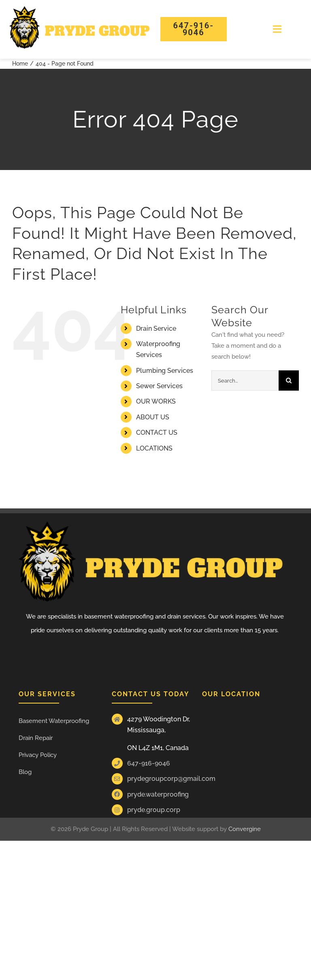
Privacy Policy (38, 755)
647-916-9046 (149, 763)
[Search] (289, 381)
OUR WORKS (156, 401)
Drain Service (156, 328)
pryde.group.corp (154, 810)
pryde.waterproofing (158, 794)
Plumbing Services (165, 371)
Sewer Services (159, 386)
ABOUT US (153, 417)
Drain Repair (36, 738)
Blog (25, 772)
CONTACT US (157, 433)
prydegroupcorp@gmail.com (171, 779)
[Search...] (245, 381)
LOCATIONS (154, 448)
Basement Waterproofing (54, 721)
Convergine (245, 829)
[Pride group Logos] (80, 9)
